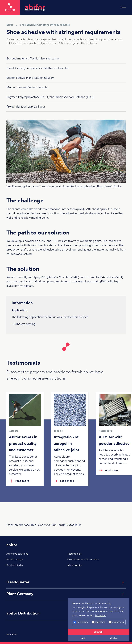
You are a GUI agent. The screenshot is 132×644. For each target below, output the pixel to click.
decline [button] (114, 638)
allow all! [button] (99, 632)
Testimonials (74, 554)
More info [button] (101, 615)
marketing (116, 622)
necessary (81, 622)
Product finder (15, 565)
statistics (99, 622)
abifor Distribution (23, 613)
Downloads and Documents (83, 560)
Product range (15, 560)
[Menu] (124, 8)
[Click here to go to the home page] (71, 8)
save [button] (83, 638)
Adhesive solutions (17, 554)
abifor (12, 545)
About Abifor (75, 565)
